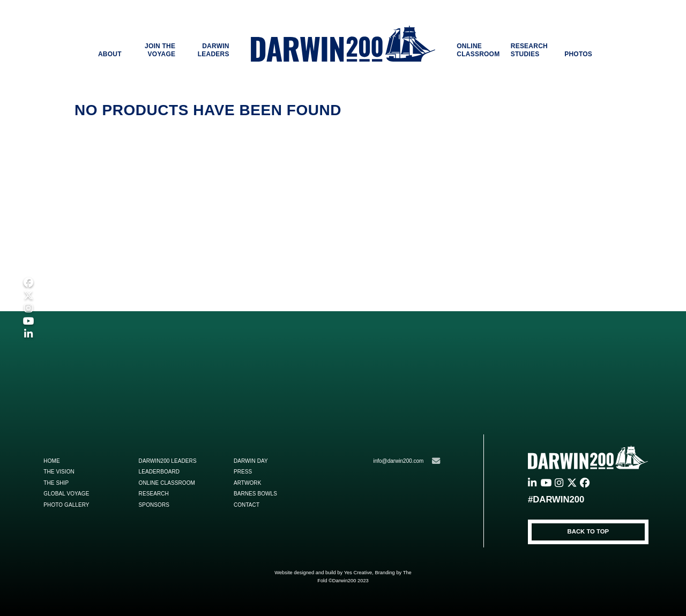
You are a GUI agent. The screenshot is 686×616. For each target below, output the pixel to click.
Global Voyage (66, 494)
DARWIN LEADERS (214, 50)
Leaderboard (159, 472)
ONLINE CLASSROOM (478, 50)
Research (154, 494)
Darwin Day (251, 461)
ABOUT (110, 54)
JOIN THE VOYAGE (160, 50)
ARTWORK (248, 483)
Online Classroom (167, 483)
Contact (247, 505)
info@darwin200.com (406, 461)
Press (243, 472)
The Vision (59, 472)
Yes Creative (358, 573)
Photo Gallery (66, 505)
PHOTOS (578, 54)
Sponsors (154, 505)
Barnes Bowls (255, 494)
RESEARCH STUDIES (529, 50)
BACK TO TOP (588, 531)
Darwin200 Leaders (168, 461)
